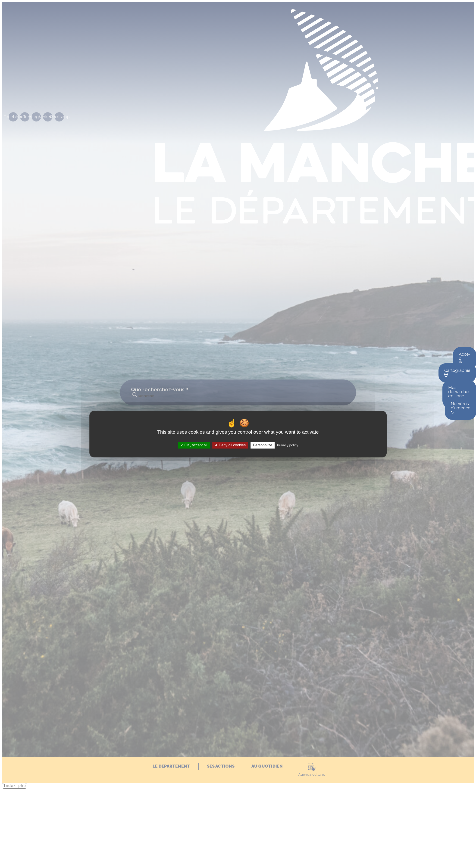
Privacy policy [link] (288, 445)
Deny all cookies (230, 445)
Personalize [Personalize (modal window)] (263, 445)
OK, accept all (194, 445)
